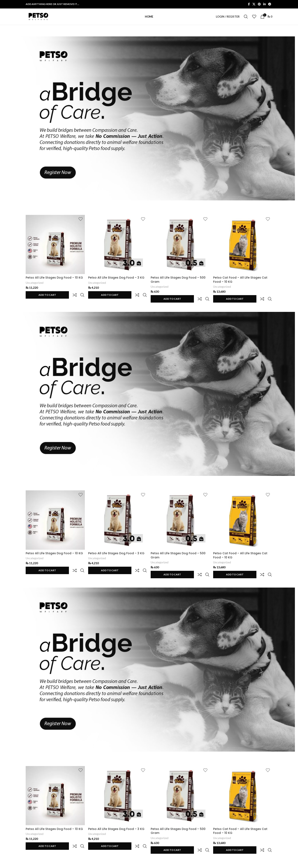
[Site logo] (38, 19)
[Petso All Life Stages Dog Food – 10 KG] (55, 250)
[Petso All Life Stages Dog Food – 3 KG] (118, 250)
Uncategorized (35, 288)
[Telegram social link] (270, 4)
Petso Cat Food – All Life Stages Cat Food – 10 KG (241, 285)
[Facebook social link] (249, 4)
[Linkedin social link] (264, 4)
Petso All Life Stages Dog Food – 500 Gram (178, 285)
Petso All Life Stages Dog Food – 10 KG (54, 283)
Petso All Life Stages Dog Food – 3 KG (117, 283)
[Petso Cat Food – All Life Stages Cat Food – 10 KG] (243, 250)
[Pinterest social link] (259, 4)
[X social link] (254, 4)
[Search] (246, 19)
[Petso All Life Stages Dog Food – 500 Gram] (180, 250)
